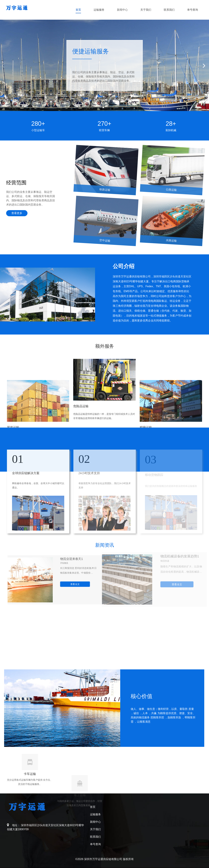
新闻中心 (122, 10)
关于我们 (146, 10)
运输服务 (99, 10)
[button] (205, 65)
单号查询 (193, 10)
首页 (78, 10)
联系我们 (169, 10)
